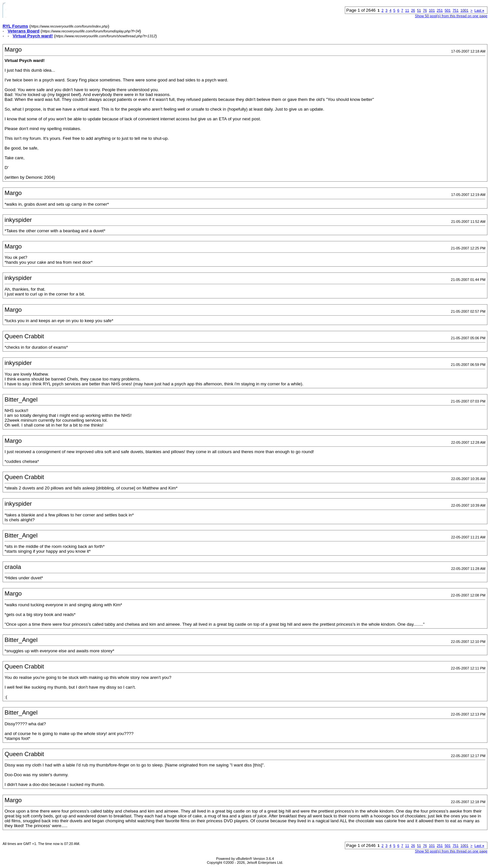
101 (432, 10)
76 (425, 10)
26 (413, 10)
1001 (464, 10)
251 (440, 10)
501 (447, 10)
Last (479, 10)
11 (407, 10)
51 (419, 10)
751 (456, 10)
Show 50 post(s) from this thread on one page (451, 16)
